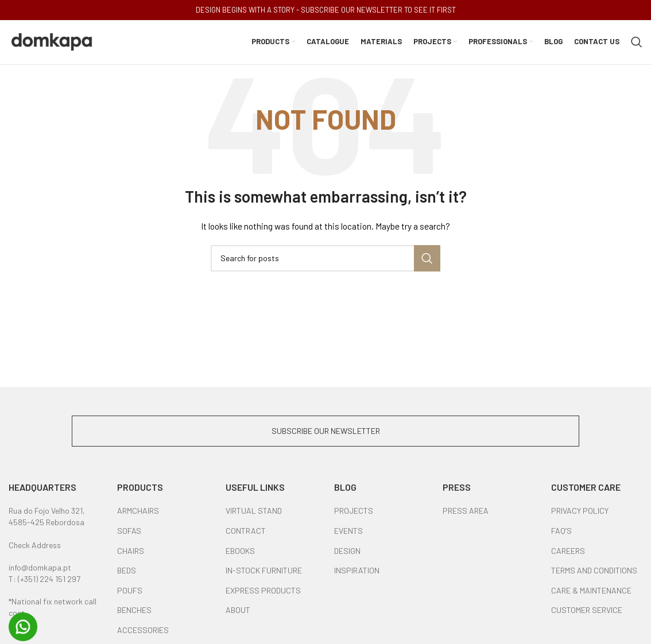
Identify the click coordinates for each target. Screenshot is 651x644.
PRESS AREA (466, 513)
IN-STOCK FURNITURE (264, 572)
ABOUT (238, 612)
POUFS (130, 592)
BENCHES (134, 612)
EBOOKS (240, 552)
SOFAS (129, 532)
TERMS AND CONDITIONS (594, 572)
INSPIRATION (357, 572)
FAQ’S (561, 532)
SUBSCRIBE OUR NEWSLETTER (326, 432)
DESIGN (347, 552)
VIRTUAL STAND (254, 513)
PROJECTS (354, 513)
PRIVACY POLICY (580, 513)
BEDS (127, 572)
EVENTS (348, 532)
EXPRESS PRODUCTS (263, 592)
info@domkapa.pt (40, 569)
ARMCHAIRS (138, 513)
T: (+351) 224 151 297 (44, 581)
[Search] (637, 43)
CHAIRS (131, 552)
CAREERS (568, 552)
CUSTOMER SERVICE (587, 612)
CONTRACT (246, 532)
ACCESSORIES (143, 632)
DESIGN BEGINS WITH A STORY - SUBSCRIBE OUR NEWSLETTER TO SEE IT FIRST (326, 10)
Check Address (35, 547)
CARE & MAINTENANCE (591, 592)
